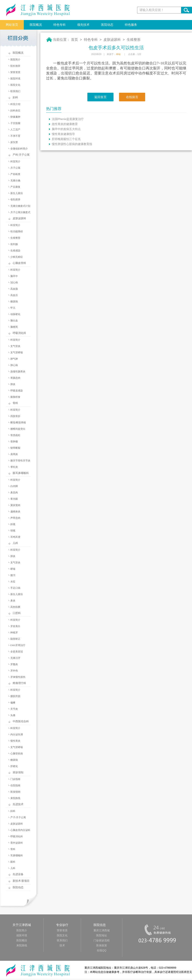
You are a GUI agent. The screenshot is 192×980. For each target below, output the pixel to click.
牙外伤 (14, 671)
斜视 (13, 524)
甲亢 (13, 308)
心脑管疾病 (17, 754)
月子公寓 (15, 168)
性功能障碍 (17, 231)
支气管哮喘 (17, 352)
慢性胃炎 (15, 741)
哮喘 (13, 569)
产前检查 (15, 174)
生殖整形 (15, 238)
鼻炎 (13, 601)
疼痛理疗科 (19, 683)
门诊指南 (15, 779)
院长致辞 (15, 66)
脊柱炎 (14, 467)
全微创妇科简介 (19, 149)
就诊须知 (18, 772)
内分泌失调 (17, 734)
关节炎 (14, 709)
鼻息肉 (14, 493)
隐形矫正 (15, 639)
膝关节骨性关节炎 (20, 461)
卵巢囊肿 (15, 117)
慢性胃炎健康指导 (63, 134)
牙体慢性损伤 (18, 677)
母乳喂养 (15, 200)
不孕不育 (15, 136)
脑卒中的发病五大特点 (66, 129)
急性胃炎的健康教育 (65, 124)
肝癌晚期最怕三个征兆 (66, 139)
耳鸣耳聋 (15, 537)
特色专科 (60, 25)
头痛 (13, 715)
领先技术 (83, 25)
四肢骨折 (15, 416)
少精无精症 (17, 257)
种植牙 (14, 633)
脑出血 (14, 321)
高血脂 (14, 289)
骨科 (15, 403)
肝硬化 (14, 766)
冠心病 (14, 282)
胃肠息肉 (15, 378)
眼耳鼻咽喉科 (21, 473)
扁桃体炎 (15, 512)
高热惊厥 (15, 607)
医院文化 (15, 85)
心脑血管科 (19, 263)
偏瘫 (13, 703)
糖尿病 (14, 302)
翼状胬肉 (15, 505)
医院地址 (102, 935)
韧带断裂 (15, 448)
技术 (62, 945)
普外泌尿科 (17, 843)
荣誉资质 (15, 72)
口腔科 (17, 613)
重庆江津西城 (102, 930)
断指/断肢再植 (18, 422)
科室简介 (15, 161)
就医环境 (22, 935)
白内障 (14, 486)
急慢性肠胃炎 (18, 372)
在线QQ (102, 950)
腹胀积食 (15, 397)
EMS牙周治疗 (18, 645)
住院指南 (15, 785)
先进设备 (18, 874)
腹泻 (13, 575)
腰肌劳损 (15, 696)
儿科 (15, 543)
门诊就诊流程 (102, 940)
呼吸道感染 (17, 391)
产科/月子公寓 (21, 155)
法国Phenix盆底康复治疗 (68, 119)
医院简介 (15, 60)
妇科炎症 (15, 111)
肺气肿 (14, 359)
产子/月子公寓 (18, 817)
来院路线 (15, 798)
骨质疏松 (15, 435)
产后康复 (15, 187)
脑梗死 (14, 327)
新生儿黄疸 (17, 193)
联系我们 (15, 91)
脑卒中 (14, 276)
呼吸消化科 (19, 333)
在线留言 (132, 97)
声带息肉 (15, 518)
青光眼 (14, 499)
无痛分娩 (15, 181)
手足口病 (15, 588)
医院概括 (22, 940)
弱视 (13, 531)
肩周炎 (14, 454)
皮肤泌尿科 (19, 218)
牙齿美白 (15, 626)
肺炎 (13, 384)
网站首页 (12, 25)
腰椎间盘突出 (18, 429)
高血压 (14, 295)
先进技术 (18, 804)
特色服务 (131, 25)
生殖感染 (15, 251)
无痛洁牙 (15, 658)
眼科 (13, 862)
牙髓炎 (14, 664)
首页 (74, 40)
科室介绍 (15, 104)
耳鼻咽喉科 (17, 855)
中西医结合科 (21, 721)
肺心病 (14, 365)
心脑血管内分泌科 (20, 830)
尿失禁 (14, 142)
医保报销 (15, 792)
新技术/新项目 (21, 881)
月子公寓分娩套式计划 (17, 213)
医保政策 (102, 945)
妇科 (15, 97)
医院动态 (107, 25)
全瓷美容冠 (17, 652)
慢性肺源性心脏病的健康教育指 (72, 144)
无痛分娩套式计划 (20, 206)
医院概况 (36, 25)
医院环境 (15, 79)
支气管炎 (15, 346)
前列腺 (14, 244)
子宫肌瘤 (15, 123)
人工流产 (15, 130)
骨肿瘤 (14, 442)
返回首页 (100, 97)
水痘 (13, 582)
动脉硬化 (15, 314)
